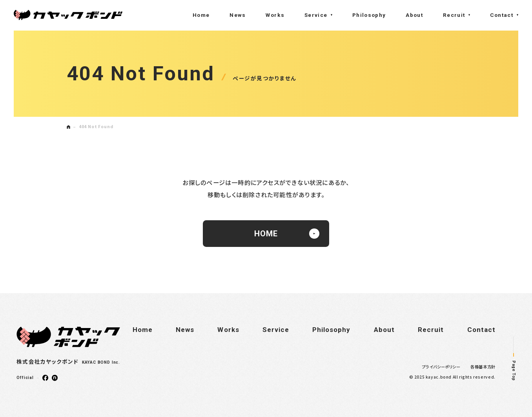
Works (275, 15)
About (414, 15)
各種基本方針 (483, 367)
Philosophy (369, 15)
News (238, 15)
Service (316, 15)
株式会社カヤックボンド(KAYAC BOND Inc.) (68, 15)
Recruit (454, 15)
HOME (287, 233)
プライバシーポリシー (441, 367)
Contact (502, 15)
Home (201, 15)
